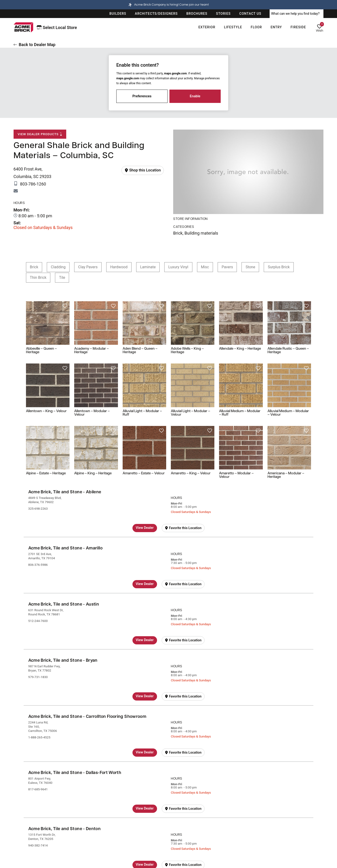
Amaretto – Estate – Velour (144, 474)
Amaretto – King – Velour (191, 474)
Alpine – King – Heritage (93, 474)
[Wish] (319, 26)
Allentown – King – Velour (46, 411)
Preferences (142, 96)
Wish (320, 31)
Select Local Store (57, 27)
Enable (195, 96)
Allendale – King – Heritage (240, 349)
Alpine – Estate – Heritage (46, 474)
